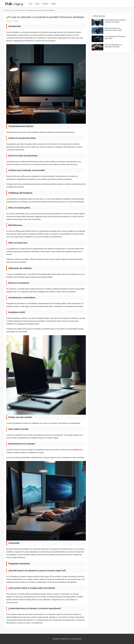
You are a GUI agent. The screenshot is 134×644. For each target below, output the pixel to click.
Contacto (45, 4)
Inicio (31, 4)
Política (54, 4)
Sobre (37, 4)
